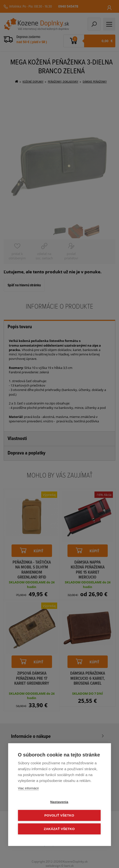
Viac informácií (28, 788)
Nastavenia (59, 802)
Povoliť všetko (59, 815)
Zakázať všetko (59, 829)
